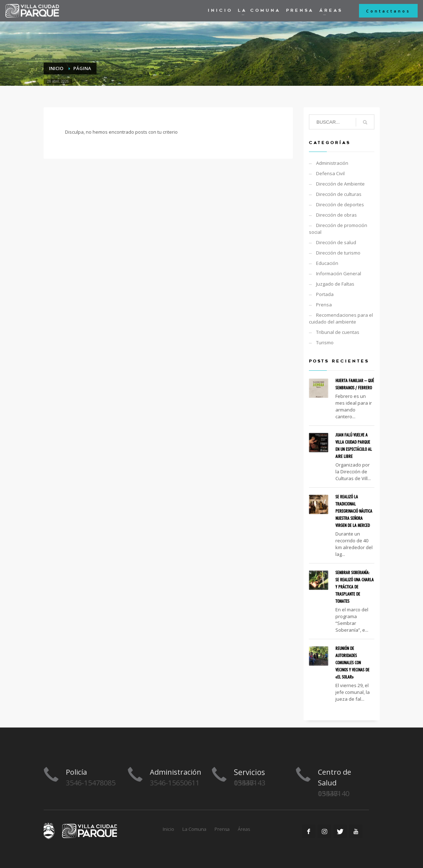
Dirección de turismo (338, 253)
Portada (325, 294)
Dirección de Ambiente (340, 184)
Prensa (324, 305)
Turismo (325, 342)
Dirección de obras (336, 215)
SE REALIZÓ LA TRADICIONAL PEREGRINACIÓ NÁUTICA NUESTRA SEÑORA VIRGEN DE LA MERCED (354, 511)
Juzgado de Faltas (335, 284)
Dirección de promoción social (338, 229)
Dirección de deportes (340, 204)
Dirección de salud (336, 242)
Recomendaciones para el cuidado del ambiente (341, 318)
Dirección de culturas (339, 194)
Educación (327, 263)
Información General (339, 273)
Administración (332, 163)
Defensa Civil (330, 173)
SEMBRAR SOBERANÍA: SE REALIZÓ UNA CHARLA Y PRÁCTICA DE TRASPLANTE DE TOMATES (355, 587)
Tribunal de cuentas (338, 332)
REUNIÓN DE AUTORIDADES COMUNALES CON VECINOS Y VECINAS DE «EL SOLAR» (352, 662)
